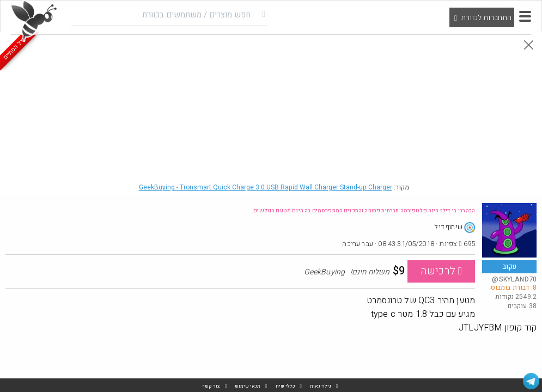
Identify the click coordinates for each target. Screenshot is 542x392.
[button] (525, 16)
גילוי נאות (321, 386)
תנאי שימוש (248, 386)
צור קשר (211, 386)
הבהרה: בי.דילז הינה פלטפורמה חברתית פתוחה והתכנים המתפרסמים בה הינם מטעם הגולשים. (363, 211)
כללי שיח (285, 386)
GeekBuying (266, 187)
